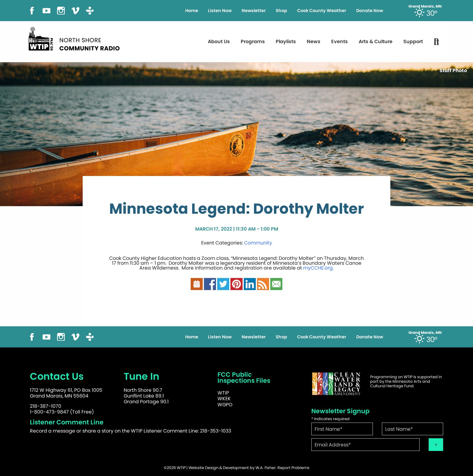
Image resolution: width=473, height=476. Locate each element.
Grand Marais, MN (425, 6)
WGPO (225, 405)
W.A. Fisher (266, 468)
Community (258, 243)
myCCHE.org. (318, 268)
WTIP (223, 393)
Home (192, 11)
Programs (253, 42)
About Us (219, 42)
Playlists (286, 42)
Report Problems (294, 468)
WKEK (224, 399)
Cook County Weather (322, 11)
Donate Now (370, 11)
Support (413, 42)
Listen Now (220, 11)
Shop (281, 11)
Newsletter (254, 11)
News (314, 42)
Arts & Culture (376, 42)
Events (340, 42)
